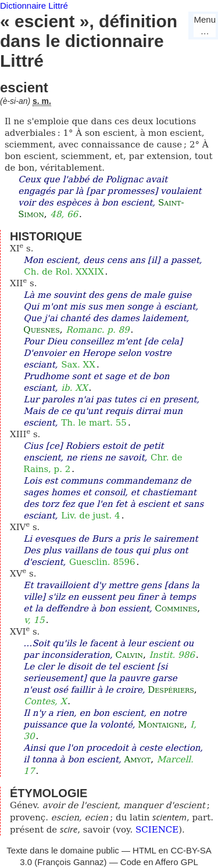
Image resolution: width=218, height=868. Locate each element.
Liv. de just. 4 (90, 516)
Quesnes (41, 330)
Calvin (129, 655)
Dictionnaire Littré (34, 6)
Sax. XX (78, 365)
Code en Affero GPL (159, 862)
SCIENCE (157, 830)
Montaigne (161, 725)
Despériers (171, 690)
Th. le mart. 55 (94, 423)
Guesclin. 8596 (102, 562)
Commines (176, 608)
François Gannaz (70, 862)
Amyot (137, 759)
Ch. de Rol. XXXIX (64, 272)
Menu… (205, 25)
